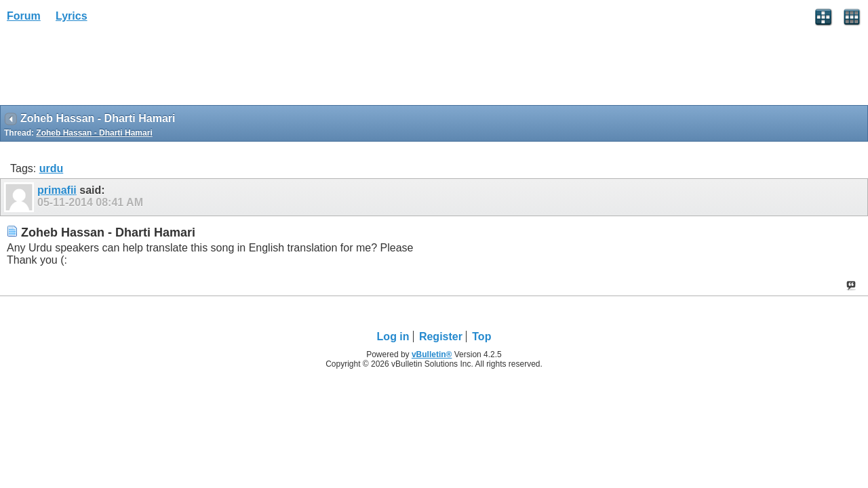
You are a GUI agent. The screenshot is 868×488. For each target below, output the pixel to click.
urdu (52, 168)
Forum (24, 16)
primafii (57, 190)
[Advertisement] (108, 68)
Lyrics (72, 16)
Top (481, 337)
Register (441, 337)
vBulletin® (432, 354)
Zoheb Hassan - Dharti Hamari (94, 133)
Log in (393, 337)
